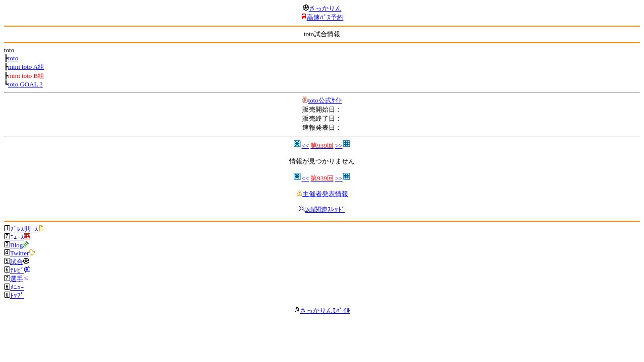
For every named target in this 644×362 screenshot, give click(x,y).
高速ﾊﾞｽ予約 (325, 17)
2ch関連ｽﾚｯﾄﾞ (325, 209)
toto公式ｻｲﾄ (325, 100)
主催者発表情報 (325, 194)
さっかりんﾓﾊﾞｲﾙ (322, 310)
